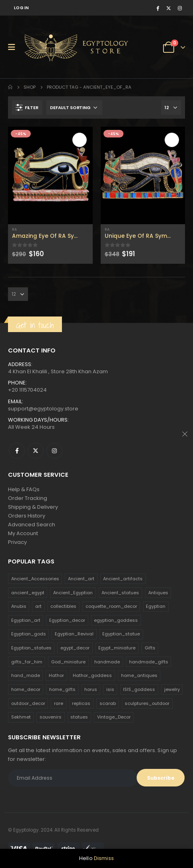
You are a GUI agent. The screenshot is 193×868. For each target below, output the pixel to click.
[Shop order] (74, 108)
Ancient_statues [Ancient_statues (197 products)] (120, 593)
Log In (22, 8)
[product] (50, 175)
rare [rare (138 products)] (59, 703)
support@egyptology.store (43, 409)
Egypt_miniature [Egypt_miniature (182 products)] (117, 648)
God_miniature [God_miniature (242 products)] (68, 662)
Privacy (17, 542)
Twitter (36, 451)
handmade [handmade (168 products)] (107, 662)
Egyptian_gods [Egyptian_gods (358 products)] (29, 634)
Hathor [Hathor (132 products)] (56, 675)
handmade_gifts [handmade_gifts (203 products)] (149, 662)
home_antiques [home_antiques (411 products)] (139, 675)
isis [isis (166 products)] (110, 689)
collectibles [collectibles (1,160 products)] (63, 606)
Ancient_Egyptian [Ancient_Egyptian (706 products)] (73, 593)
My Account (23, 533)
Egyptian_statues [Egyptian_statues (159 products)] (31, 648)
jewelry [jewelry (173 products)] (172, 689)
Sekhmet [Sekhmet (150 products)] (21, 717)
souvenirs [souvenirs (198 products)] (51, 717)
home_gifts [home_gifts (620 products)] (62, 689)
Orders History (27, 516)
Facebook (17, 451)
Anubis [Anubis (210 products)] (19, 606)
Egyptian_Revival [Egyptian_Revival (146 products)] (74, 634)
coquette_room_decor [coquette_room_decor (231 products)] (111, 606)
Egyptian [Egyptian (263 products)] (156, 606)
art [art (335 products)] (38, 606)
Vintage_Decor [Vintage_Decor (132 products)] (114, 717)
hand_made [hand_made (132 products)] (26, 675)
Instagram (54, 451)
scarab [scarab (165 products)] (108, 703)
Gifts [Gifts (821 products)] (150, 648)
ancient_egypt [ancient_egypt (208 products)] (28, 593)
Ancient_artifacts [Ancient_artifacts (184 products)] (123, 579)
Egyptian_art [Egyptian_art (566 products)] (26, 620)
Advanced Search (32, 525)
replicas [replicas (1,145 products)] (81, 703)
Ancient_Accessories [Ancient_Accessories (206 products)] (35, 579)
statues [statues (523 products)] (79, 717)
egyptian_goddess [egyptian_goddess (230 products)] (116, 620)
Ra (14, 229)
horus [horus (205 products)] (91, 689)
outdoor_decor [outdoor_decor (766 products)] (28, 703)
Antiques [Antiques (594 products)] (158, 593)
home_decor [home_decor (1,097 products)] (26, 689)
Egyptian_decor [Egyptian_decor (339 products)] (67, 620)
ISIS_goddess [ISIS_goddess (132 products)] (139, 689)
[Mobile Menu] (14, 47)
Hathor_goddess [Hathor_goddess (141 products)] (92, 675)
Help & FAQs (24, 489)
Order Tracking (28, 498)
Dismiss (104, 858)
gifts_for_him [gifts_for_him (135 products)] (27, 662)
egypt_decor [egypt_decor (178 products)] (75, 648)
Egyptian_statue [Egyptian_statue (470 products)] (121, 634)
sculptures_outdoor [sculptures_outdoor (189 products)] (147, 703)
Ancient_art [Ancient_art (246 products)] (81, 579)
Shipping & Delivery (33, 507)
